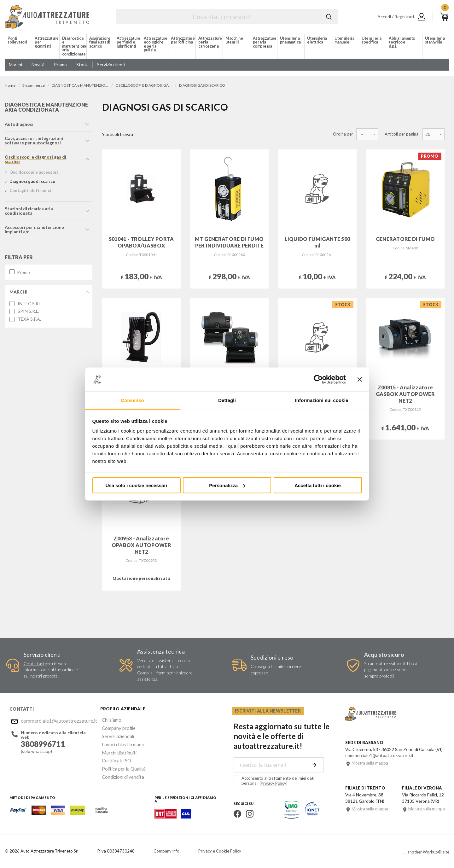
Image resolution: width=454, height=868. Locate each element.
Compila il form (151, 673)
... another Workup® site (426, 852)
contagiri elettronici (30, 191)
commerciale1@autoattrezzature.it (55, 720)
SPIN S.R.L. (28, 312)
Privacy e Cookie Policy (220, 851)
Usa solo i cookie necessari (137, 485)
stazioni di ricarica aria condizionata (29, 212)
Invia (316, 765)
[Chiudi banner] (360, 380)
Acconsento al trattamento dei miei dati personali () (281, 781)
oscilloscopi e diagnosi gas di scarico (35, 160)
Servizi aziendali (115, 734)
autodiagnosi (19, 125)
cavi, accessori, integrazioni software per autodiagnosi (34, 141)
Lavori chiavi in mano (120, 742)
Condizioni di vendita (121, 772)
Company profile (116, 727)
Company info (166, 851)
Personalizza (227, 485)
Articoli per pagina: (402, 134)
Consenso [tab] (132, 400)
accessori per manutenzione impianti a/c (34, 230)
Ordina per (343, 134)
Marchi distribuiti (117, 750)
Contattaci (34, 664)
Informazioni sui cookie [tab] (322, 400)
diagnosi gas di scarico (32, 182)
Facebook (236, 813)
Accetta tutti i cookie (318, 485)
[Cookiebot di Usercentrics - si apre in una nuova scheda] (318, 380)
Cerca (329, 17)
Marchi (18, 293)
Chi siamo (110, 719)
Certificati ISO (115, 757)
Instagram (248, 813)
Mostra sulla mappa (370, 763)
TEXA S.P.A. (29, 320)
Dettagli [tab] (227, 400)
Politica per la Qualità (121, 765)
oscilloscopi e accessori (34, 173)
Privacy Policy (254, 783)
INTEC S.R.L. (30, 305)
